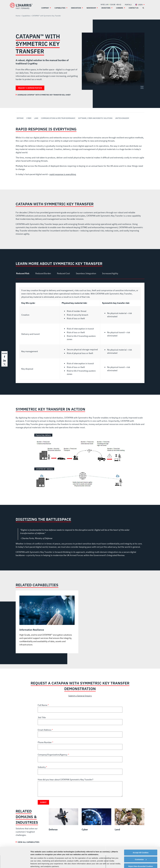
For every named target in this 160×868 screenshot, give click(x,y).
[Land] (130, 820)
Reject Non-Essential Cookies (141, 849)
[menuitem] (128, 5)
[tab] (23, 273)
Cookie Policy (40, 854)
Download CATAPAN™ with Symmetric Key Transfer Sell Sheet (44, 95)
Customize (141, 842)
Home (18, 16)
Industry (42, 767)
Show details (36, 863)
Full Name (43, 705)
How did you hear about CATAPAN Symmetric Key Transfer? (65, 780)
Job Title (42, 717)
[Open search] (143, 8)
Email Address (45, 730)
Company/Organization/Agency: (53, 755)
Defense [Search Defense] (20, 118)
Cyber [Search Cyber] (29, 118)
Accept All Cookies (141, 835)
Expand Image (142, 87)
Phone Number (45, 742)
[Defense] (64, 820)
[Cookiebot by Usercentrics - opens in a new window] (15, 863)
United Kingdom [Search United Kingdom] (122, 118)
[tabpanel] (80, 333)
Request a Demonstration (30, 88)
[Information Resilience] (47, 621)
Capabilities (26, 16)
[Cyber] (96, 820)
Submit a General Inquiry (80, 696)
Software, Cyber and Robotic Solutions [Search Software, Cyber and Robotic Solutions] (95, 118)
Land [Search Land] (36, 118)
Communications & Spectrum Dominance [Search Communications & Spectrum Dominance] (58, 118)
